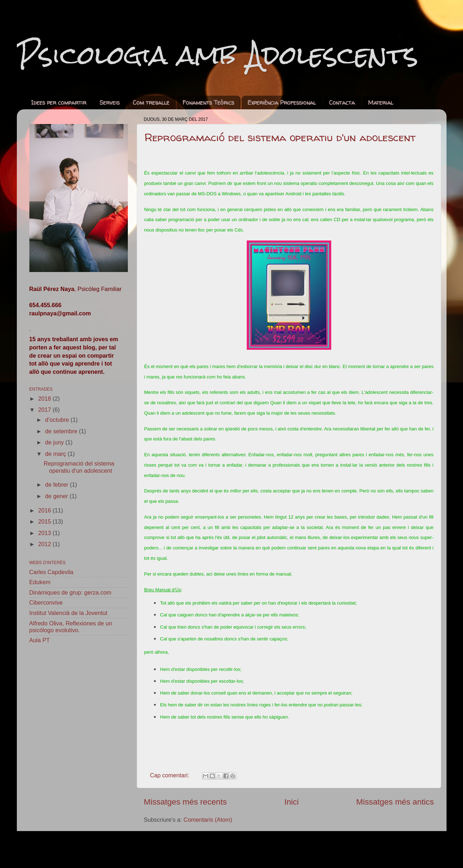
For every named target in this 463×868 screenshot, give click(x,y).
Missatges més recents (185, 802)
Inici (291, 802)
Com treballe (151, 102)
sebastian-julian (260, 849)
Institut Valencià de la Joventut (68, 613)
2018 (46, 399)
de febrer (57, 485)
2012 (46, 544)
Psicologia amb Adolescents (218, 55)
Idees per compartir (59, 102)
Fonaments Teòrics (208, 102)
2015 (46, 521)
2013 (46, 533)
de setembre (62, 431)
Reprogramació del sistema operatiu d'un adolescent (280, 137)
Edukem (40, 582)
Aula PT (40, 640)
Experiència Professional (282, 102)
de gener (57, 496)
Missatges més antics (395, 802)
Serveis (110, 102)
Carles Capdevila (51, 572)
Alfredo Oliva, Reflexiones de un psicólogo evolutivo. (71, 627)
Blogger (349, 849)
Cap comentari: (170, 775)
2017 (46, 410)
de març (56, 454)
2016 (46, 510)
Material (381, 102)
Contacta (342, 102)
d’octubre (58, 420)
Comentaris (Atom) (208, 820)
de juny (55, 442)
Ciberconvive (46, 602)
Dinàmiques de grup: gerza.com (70, 592)
